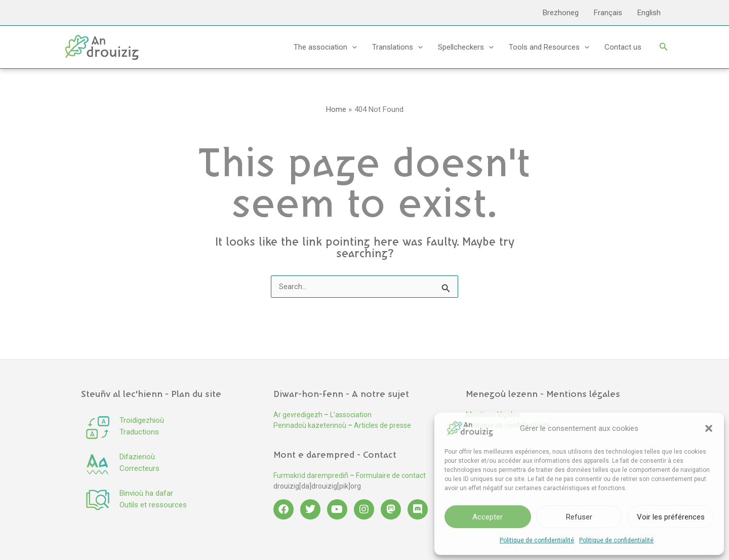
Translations (397, 47)
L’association (351, 415)
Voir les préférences (671, 517)
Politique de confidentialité (537, 540)
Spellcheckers (466, 47)
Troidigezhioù (142, 420)
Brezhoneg (561, 13)
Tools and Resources (549, 47)
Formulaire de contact (391, 475)
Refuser (579, 517)
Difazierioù (137, 457)
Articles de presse (382, 425)
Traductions (139, 432)
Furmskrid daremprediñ (311, 475)
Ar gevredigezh (298, 415)
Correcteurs (139, 468)
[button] (709, 428)
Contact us (623, 47)
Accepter (488, 517)
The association (325, 47)
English (649, 13)
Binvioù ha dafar (146, 493)
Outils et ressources (153, 505)
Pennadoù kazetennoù (310, 425)
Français (608, 13)
